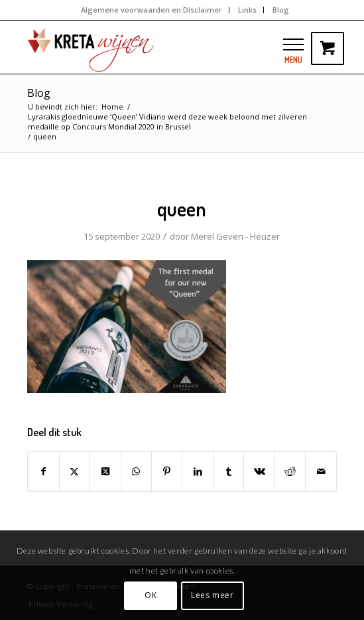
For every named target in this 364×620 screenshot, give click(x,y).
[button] (293, 44)
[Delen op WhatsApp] (136, 471)
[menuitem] (152, 10)
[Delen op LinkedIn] (197, 471)
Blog (281, 10)
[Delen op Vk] (259, 471)
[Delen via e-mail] (321, 471)
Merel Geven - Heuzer (235, 236)
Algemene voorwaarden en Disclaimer (152, 10)
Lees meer (212, 595)
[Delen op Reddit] (290, 471)
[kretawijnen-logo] (151, 47)
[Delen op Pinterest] (167, 471)
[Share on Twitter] (105, 471)
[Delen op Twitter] (75, 471)
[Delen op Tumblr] (228, 471)
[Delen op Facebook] (43, 471)
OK (151, 595)
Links (247, 10)
